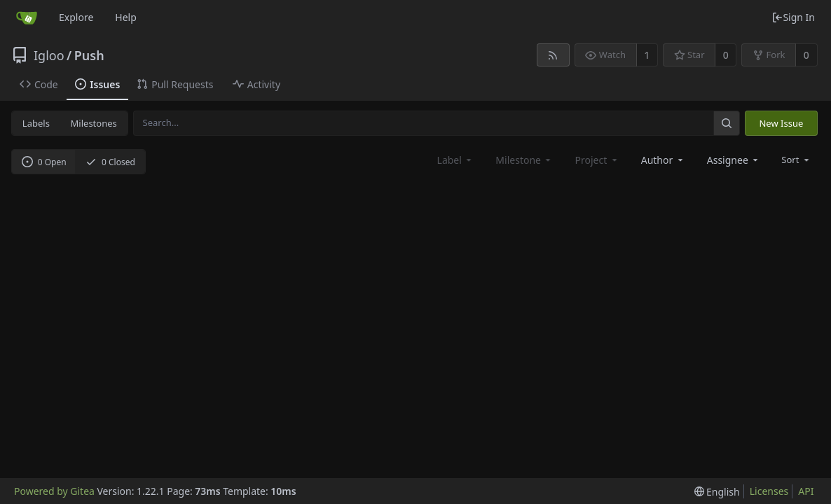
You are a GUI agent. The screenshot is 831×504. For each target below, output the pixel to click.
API (806, 491)
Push (89, 55)
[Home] (27, 17)
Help (126, 17)
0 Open (44, 162)
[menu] (796, 160)
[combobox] (663, 160)
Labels (36, 123)
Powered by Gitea (54, 491)
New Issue (781, 123)
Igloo (49, 55)
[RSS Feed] (553, 55)
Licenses (769, 491)
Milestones (94, 123)
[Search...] (727, 123)
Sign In (793, 17)
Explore (76, 17)
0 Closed (110, 162)
